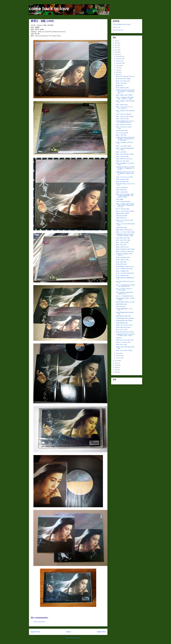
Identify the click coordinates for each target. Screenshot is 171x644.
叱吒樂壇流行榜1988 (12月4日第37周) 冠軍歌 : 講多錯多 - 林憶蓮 (125, 235)
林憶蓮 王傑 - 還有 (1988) (122, 161)
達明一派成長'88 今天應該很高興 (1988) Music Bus (124, 293)
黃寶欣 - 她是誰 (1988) (122, 105)
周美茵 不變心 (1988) (121, 345)
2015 (116, 54)
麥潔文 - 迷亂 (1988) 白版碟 (123, 240)
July (117, 68)
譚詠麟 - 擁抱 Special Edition (123, 327)
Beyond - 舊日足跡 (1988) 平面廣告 (125, 211)
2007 (116, 370)
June (118, 70)
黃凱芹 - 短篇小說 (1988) (122, 119)
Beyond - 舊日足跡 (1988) (123, 209)
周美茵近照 (119, 338)
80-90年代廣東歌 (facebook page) (122, 24)
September (119, 63)
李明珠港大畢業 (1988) (122, 131)
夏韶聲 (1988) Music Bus (122, 247)
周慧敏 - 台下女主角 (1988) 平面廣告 (125, 232)
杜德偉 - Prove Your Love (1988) (124, 177)
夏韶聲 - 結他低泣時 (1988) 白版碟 (125, 252)
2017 (116, 50)
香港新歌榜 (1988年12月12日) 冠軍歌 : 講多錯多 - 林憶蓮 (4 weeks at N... (125, 173)
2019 (116, 45)
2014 (116, 361)
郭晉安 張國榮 (120, 199)
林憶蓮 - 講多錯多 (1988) (122, 179)
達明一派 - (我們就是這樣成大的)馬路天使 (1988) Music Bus (126, 286)
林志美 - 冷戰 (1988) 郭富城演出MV (125, 273)
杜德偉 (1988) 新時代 (121, 190)
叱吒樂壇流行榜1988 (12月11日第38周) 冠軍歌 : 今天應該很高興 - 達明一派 (125, 168)
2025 (116, 41)
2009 (116, 365)
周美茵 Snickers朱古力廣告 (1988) (125, 340)
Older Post (101, 632)
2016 (116, 52)
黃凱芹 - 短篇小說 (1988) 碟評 (124, 114)
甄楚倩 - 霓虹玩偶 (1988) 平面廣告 (125, 154)
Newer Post (35, 632)
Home (69, 632)
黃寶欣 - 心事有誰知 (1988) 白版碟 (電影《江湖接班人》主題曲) (125, 98)
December (119, 56)
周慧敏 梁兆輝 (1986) (121, 228)
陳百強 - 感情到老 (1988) (122, 88)
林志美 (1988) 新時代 (121, 264)
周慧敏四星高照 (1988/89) (123, 213)
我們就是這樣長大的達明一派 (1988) (125, 302)
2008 (116, 368)
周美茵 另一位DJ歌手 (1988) (123, 342)
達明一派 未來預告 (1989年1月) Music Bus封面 (124, 289)
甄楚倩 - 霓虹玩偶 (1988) (122, 157)
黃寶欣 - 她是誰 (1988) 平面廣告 (124, 95)
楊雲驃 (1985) (119, 86)
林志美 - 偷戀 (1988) (121, 262)
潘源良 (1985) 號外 (121, 307)
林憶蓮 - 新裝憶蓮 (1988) (122, 182)
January (118, 358)
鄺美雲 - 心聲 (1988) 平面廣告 (124, 146)
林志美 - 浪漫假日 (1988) (122, 260)
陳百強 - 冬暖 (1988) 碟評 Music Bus (125, 76)
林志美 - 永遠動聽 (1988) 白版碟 (124, 269)
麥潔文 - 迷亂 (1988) (121, 245)
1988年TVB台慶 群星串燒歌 (123, 202)
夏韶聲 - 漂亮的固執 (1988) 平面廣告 (125, 249)
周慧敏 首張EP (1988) (122, 216)
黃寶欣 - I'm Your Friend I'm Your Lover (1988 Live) (124, 108)
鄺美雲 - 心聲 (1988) (121, 152)
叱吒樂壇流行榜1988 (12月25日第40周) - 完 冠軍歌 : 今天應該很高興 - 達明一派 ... (125, 91)
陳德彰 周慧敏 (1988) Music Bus (124, 230)
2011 (116, 363)
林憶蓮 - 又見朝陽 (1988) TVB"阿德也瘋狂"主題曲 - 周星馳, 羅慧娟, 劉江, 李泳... (125, 205)
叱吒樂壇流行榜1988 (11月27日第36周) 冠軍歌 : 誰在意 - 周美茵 (125, 335)
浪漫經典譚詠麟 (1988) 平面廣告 (124, 321)
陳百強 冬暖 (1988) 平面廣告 (123, 79)
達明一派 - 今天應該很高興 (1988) (125, 296)
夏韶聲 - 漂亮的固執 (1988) (123, 257)
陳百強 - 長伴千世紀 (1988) (123, 81)
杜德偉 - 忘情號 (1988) (122, 188)
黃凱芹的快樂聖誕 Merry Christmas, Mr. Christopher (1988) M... (125, 122)
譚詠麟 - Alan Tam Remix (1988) (124, 325)
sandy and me (117, 27)
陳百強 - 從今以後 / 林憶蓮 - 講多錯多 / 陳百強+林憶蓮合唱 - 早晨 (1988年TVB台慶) (125, 196)
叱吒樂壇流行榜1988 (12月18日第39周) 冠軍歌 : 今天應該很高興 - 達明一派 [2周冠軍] (125, 139)
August (118, 65)
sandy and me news (118, 30)
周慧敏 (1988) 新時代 (121, 218)
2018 (116, 48)
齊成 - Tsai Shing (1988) (122, 133)
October (118, 61)
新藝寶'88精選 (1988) (121, 304)
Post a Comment (39, 622)
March (118, 353)
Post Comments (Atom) (73, 638)
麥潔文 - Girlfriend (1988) (122, 242)
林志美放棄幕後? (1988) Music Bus (125, 266)
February (119, 356)
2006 (116, 372)
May (117, 72)
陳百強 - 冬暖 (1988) (121, 83)
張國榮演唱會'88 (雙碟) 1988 (123, 316)
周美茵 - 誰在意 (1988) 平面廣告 (124, 350)
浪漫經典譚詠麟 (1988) (122, 323)
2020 (116, 43)
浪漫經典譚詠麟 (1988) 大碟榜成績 (125, 318)
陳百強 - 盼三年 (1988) (122, 330)
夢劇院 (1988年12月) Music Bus (124, 159)
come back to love (49, 9)
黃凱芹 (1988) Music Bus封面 (123, 125)
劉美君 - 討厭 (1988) (121, 135)
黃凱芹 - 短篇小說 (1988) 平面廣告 (125, 117)
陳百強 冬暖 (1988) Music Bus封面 (125, 332)
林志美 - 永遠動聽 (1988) (122, 271)
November (119, 59)
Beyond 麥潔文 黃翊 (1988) (123, 238)
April (117, 75)
